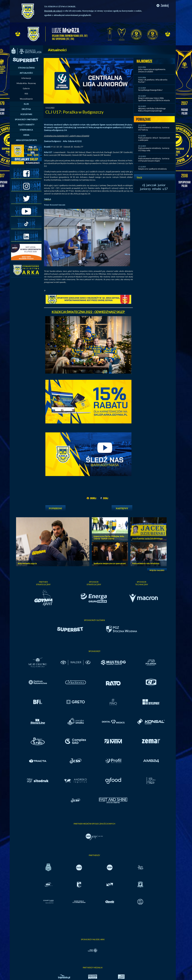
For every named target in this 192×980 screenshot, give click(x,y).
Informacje (26, 78)
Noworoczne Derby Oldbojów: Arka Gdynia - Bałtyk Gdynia (109, 537)
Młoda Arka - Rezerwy (26, 83)
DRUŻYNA (26, 109)
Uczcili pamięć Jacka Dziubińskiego (147, 539)
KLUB (26, 104)
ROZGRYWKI (26, 114)
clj (144, 185)
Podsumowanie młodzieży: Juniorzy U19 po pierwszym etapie (154, 160)
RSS (26, 94)
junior (162, 185)
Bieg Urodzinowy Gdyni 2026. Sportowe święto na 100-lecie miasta (154, 99)
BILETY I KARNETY (26, 125)
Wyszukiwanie (26, 99)
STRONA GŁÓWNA (26, 68)
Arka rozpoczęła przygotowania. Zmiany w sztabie (152, 70)
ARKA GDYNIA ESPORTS (26, 140)
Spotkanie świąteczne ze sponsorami (110, 563)
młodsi (157, 189)
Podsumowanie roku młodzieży (146, 563)
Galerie (26, 88)
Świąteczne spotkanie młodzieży (152, 169)
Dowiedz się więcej (53, 11)
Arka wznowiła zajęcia (27, 563)
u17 (165, 189)
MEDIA (26, 135)
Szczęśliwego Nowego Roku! (150, 90)
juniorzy (145, 189)
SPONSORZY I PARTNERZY (26, 119)
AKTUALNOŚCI (26, 73)
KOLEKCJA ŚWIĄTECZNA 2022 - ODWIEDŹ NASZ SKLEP (88, 312)
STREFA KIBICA (26, 130)
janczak (151, 185)
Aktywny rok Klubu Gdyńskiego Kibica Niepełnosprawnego (152, 110)
